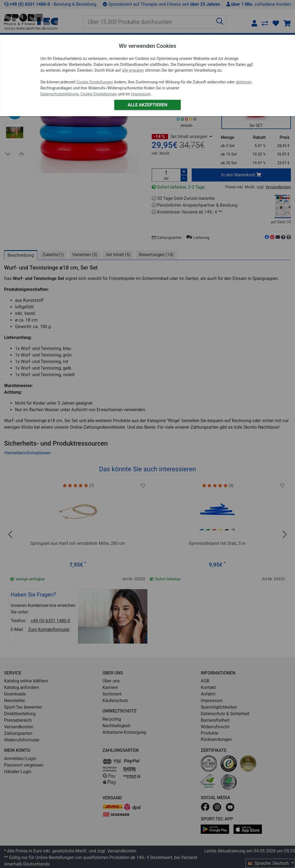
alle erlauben (133, 70)
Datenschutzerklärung (60, 94)
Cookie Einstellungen (95, 82)
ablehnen (244, 82)
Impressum (141, 94)
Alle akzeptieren (147, 105)
